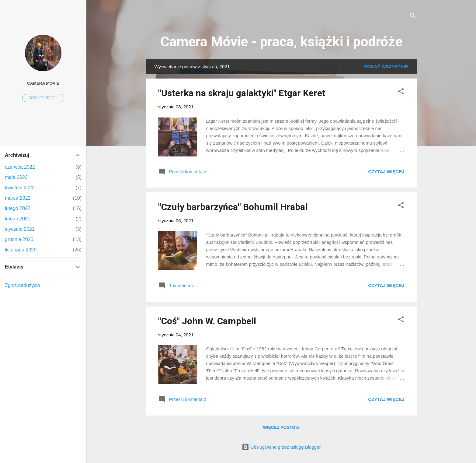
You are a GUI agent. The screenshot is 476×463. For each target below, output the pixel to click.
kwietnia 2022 (20, 188)
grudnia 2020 (19, 239)
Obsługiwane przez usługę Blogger (281, 447)
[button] (401, 92)
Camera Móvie (43, 83)
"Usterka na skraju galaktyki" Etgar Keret (242, 93)
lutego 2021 (18, 219)
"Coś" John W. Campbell (207, 321)
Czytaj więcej (386, 172)
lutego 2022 (18, 208)
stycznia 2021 (20, 229)
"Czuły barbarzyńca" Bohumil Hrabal (233, 207)
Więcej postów (281, 427)
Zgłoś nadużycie (23, 285)
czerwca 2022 (20, 167)
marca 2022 (18, 198)
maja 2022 (16, 177)
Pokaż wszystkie (386, 67)
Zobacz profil (43, 98)
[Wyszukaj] (413, 17)
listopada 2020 (21, 250)
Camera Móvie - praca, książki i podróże (281, 42)
